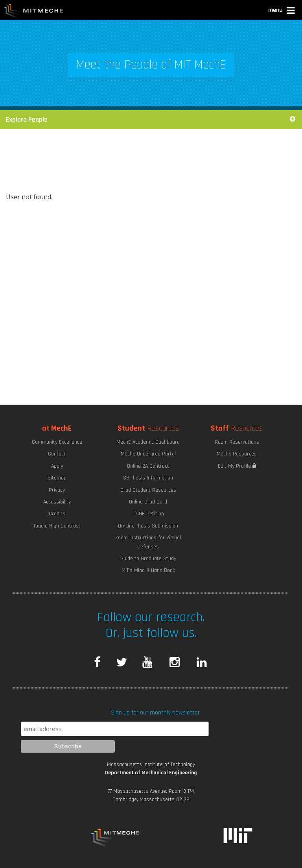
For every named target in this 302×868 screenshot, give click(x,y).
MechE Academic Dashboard (148, 442)
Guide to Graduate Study (148, 559)
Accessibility (57, 502)
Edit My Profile (237, 466)
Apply (57, 466)
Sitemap (57, 478)
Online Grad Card (148, 502)
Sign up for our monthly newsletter (155, 713)
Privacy (57, 490)
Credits (57, 514)
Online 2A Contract (148, 466)
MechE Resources (237, 454)
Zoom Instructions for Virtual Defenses (148, 542)
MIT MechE (34, 12)
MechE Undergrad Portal (148, 454)
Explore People (151, 119)
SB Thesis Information (148, 478)
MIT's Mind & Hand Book (148, 570)
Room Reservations (237, 442)
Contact (57, 454)
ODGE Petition (148, 514)
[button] (282, 11)
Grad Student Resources (148, 490)
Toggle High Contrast (57, 526)
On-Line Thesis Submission (148, 526)
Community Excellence (57, 442)
